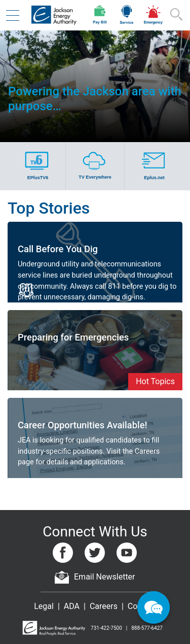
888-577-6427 (147, 628)
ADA (72, 606)
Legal (44, 606)
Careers (104, 606)
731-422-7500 (106, 628)
